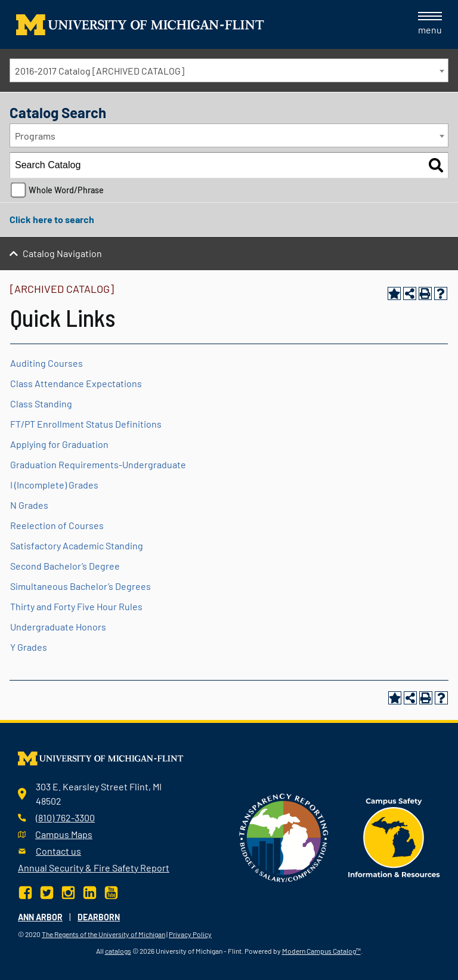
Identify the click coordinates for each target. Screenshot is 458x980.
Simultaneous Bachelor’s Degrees (81, 586)
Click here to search (52, 219)
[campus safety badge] (394, 836)
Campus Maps (64, 834)
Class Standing (41, 404)
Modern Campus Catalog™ (321, 951)
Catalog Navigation (62, 253)
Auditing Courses (47, 363)
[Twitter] (47, 891)
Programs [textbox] (35, 136)
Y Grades (29, 647)
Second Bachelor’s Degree (65, 566)
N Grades (29, 505)
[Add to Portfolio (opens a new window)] (394, 293)
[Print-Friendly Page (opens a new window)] (425, 293)
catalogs (118, 951)
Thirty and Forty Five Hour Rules (76, 606)
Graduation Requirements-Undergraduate (98, 464)
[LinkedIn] (90, 891)
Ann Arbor (40, 917)
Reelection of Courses (57, 525)
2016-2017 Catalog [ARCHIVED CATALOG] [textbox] (100, 71)
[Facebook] (27, 891)
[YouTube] (111, 891)
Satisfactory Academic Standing (77, 545)
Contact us (58, 851)
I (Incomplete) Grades (54, 485)
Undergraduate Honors (58, 627)
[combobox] (229, 70)
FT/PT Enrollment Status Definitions (86, 424)
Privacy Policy (190, 934)
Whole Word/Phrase (66, 190)
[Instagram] (68, 891)
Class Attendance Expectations (76, 383)
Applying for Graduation (59, 444)
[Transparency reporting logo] (284, 836)
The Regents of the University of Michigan (103, 934)
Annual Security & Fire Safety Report (94, 868)
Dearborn (99, 917)
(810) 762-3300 (65, 817)
